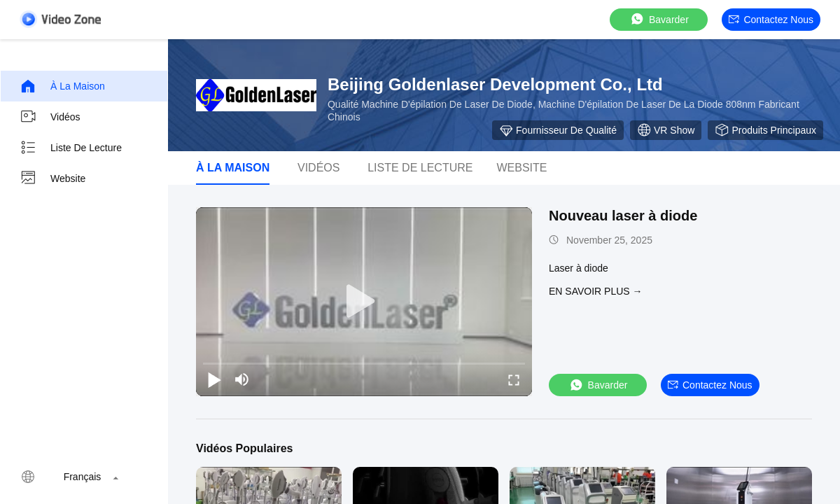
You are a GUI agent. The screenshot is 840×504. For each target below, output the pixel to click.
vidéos (318, 168)
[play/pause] (214, 379)
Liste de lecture (71, 148)
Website (52, 178)
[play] (364, 302)
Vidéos (50, 117)
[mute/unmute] (242, 379)
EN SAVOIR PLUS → (596, 291)
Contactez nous (771, 20)
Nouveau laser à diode (623, 216)
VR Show (666, 130)
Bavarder (659, 19)
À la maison (62, 86)
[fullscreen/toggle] (514, 379)
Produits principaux (765, 130)
